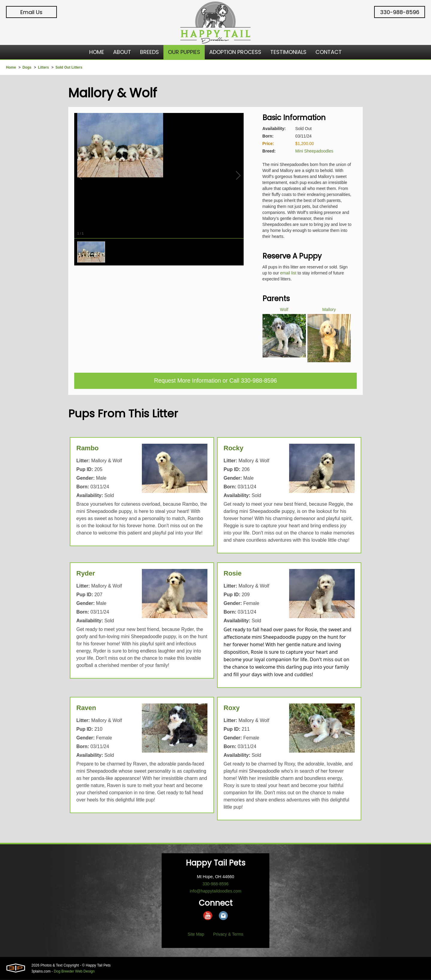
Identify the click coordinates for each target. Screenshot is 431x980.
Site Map (196, 934)
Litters (44, 67)
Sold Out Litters (69, 67)
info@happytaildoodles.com (215, 891)
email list (288, 273)
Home (11, 67)
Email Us (31, 12)
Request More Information (187, 381)
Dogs (27, 67)
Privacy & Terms (228, 934)
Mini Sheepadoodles (314, 151)
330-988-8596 (400, 12)
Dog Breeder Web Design (74, 972)
